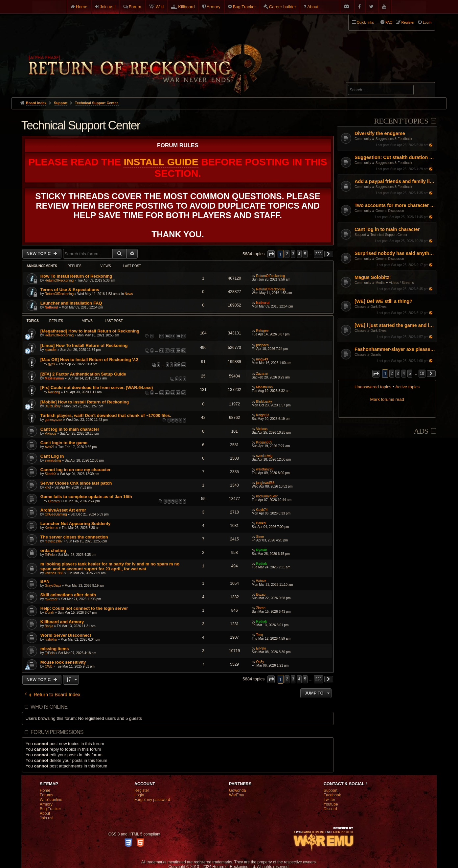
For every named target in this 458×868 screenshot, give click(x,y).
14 (184, 393)
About (313, 7)
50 (184, 351)
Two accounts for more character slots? (395, 205)
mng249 (262, 359)
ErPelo (50, 555)
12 (173, 393)
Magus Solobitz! (373, 277)
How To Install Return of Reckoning (76, 276)
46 (162, 351)
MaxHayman (54, 378)
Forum (135, 7)
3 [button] (398, 374)
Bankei (261, 523)
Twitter (329, 800)
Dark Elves (378, 307)
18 (178, 336)
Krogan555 (264, 442)
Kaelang (54, 392)
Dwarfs (376, 355)
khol (48, 487)
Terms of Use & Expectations (70, 290)
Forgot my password (152, 800)
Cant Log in (52, 456)
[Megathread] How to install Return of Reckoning (90, 331)
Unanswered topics (373, 387)
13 (178, 393)
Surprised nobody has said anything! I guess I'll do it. (395, 253)
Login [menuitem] (427, 22)
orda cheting (53, 550)
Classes (360, 307)
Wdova (261, 581)
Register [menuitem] (408, 22)
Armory (214, 7)
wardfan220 (264, 469)
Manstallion (264, 387)
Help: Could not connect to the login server (84, 608)
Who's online (51, 800)
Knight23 (262, 415)
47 (167, 351)
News (129, 294)
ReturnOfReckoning (59, 280)
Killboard (186, 7)
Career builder (283, 7)
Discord (330, 809)
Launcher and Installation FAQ (71, 303)
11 (167, 393)
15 (162, 336)
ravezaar (51, 599)
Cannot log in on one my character (76, 470)
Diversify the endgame (380, 133)
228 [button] (318, 254)
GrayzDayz (53, 586)
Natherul (51, 307)
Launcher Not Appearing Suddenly (75, 524)
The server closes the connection (74, 537)
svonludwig (53, 460)
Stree (260, 537)
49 (178, 351)
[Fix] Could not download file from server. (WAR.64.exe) (97, 388)
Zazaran (262, 374)
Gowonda (237, 790)
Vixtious (50, 434)
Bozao (261, 594)
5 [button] (410, 374)
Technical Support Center (389, 235)
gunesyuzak (53, 420)
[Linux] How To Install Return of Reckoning (84, 345)
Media (380, 283)
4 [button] (404, 374)
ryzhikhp (51, 640)
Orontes (54, 501)
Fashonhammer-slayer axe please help (395, 349)
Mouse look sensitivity (63, 662)
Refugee (262, 331)
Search (426, 91)
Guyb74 (262, 510)
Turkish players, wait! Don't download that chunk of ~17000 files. (106, 415)
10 (184, 365)
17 (173, 336)
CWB (48, 666)
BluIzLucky (53, 406)
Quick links (365, 22)
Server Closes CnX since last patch (76, 483)
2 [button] (392, 374)
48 (173, 351)
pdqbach (262, 345)
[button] (376, 374)
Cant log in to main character (387, 229)
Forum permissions (57, 732)
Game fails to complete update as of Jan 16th (86, 497)
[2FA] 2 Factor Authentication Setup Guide (83, 374)
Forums (46, 795)
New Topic (39, 253)
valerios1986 (54, 573)
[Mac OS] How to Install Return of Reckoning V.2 (89, 360)
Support (360, 235)
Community (363, 139)
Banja (49, 626)
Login (139, 795)
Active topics (407, 387)
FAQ (389, 22)
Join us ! (108, 7)
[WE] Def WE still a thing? (383, 301)
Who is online (49, 707)
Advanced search (368, 79)
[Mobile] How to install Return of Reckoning (85, 402)
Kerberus (51, 528)
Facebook (332, 795)
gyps (51, 364)
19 (184, 336)
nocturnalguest (267, 496)
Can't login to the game (64, 443)
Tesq (259, 635)
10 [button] (422, 374)
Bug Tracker (244, 7)
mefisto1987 (54, 541)
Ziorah (49, 613)
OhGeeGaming (56, 514)
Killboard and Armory (62, 622)
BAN (45, 581)
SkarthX (51, 474)
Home (82, 7)
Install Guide (161, 162)
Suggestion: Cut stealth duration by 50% (395, 157)
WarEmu (237, 795)
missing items (55, 649)
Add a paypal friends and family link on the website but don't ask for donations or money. (395, 181)
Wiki (160, 7)
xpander (51, 350)
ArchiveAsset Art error (63, 510)
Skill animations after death (68, 595)
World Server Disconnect (66, 635)
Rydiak (261, 550)
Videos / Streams (401, 283)
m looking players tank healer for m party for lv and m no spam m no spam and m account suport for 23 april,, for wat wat (110, 566)
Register (142, 790)
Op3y (260, 662)
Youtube (331, 804)
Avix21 (50, 447)
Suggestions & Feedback (394, 139)
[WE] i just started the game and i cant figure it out (395, 325)
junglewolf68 (265, 483)
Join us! (46, 818)
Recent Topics (401, 121)
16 (167, 336)
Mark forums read (387, 399)
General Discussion (390, 211)
